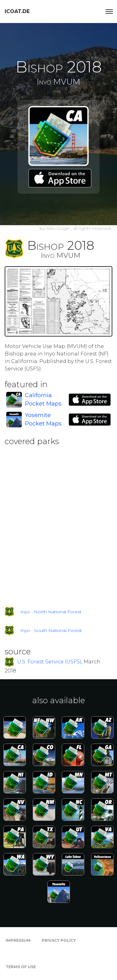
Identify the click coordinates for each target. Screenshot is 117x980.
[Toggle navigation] (109, 12)
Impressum (18, 940)
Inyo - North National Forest (51, 612)
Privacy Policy (59, 940)
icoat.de (17, 11)
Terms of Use (21, 967)
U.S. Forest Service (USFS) (49, 662)
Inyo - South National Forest (51, 630)
